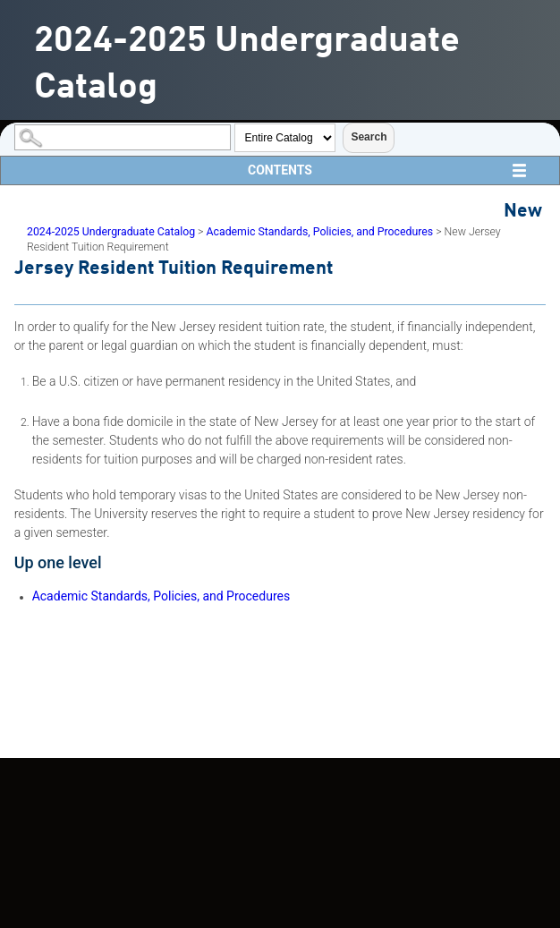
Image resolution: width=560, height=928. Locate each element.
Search (369, 137)
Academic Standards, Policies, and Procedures (319, 232)
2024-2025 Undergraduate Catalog (111, 232)
